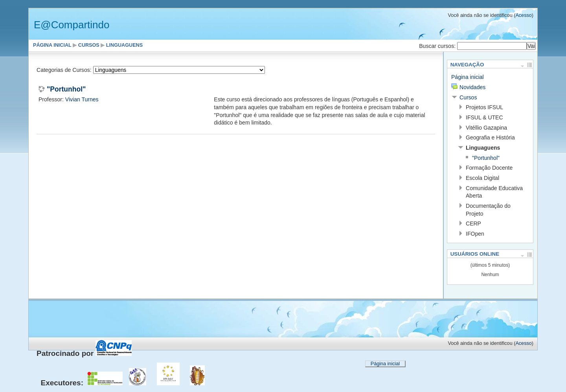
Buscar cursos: (438, 46)
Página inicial (52, 45)
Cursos (89, 45)
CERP (473, 223)
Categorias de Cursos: (64, 70)
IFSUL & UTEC (484, 117)
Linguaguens (124, 45)
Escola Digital (482, 178)
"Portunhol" (66, 90)
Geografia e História (490, 137)
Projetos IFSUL (484, 107)
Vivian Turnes (82, 99)
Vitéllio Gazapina (486, 128)
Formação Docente (489, 168)
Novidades (472, 87)
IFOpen (475, 234)
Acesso (523, 15)
